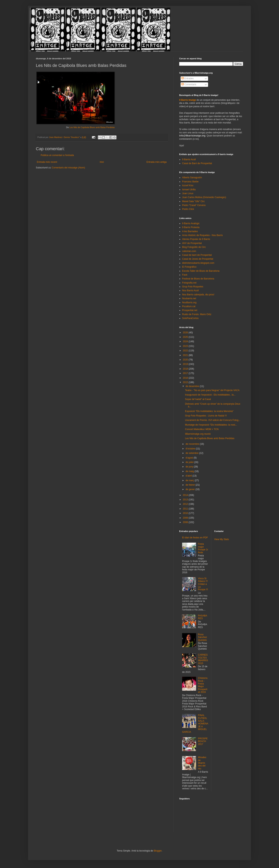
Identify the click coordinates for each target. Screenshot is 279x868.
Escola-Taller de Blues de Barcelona (201, 271)
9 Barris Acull (189, 159)
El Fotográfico (189, 267)
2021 (186, 355)
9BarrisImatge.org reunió (198, 434)
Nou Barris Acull (190, 290)
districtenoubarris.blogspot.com (198, 263)
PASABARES (203, 617)
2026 (186, 333)
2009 (186, 518)
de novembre (193, 444)
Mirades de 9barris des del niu (202, 763)
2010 (186, 513)
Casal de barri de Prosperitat (197, 255)
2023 (186, 346)
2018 (186, 369)
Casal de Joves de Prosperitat (198, 259)
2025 (186, 337)
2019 (186, 364)
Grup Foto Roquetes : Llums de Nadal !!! (206, 416)
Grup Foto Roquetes (193, 287)
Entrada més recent (47, 162)
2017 (186, 373)
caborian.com (189, 251)
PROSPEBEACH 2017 (203, 741)
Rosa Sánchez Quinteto (203, 637)
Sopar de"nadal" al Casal (198, 399)
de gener (191, 489)
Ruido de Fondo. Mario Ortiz (197, 314)
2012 (186, 504)
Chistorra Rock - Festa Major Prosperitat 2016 (203, 685)
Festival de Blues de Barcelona (198, 279)
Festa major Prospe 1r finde (203, 548)
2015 (186, 382)
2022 (186, 351)
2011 (186, 509)
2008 (186, 522)
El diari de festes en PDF (195, 538)
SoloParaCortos (190, 318)
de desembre (193, 386)
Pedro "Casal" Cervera (194, 205)
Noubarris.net (189, 298)
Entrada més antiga (157, 162)
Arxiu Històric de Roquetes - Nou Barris (202, 235)
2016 (186, 378)
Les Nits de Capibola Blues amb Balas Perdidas (92, 127)
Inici (102, 162)
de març (190, 480)
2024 (186, 341)
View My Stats (222, 539)
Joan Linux (188, 193)
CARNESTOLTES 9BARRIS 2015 (203, 659)
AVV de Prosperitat (192, 243)
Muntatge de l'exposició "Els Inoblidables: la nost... (211, 425)
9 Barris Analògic (191, 223)
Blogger (158, 851)
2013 (186, 500)
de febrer (191, 485)
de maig (190, 471)
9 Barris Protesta (191, 227)
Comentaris (189, 84)
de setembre (192, 453)
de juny (190, 467)
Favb (185, 275)
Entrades (187, 78)
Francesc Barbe (190, 182)
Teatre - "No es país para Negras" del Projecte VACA (212, 390)
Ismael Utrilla (189, 190)
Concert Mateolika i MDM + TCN (202, 429)
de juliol (190, 462)
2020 (186, 360)
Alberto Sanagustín (192, 178)
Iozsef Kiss (188, 185)
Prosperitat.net (190, 310)
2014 (186, 495)
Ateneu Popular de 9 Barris (196, 239)
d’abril (189, 476)
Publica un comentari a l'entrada (57, 155)
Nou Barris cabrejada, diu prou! (198, 295)
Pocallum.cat (189, 306)
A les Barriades (190, 231)
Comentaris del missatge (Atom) (68, 168)
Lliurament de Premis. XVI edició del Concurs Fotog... (213, 420)
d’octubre (191, 449)
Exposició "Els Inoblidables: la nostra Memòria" (209, 411)
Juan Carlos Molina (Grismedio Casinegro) (204, 197)
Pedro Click (188, 209)
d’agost (190, 458)
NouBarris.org (189, 303)
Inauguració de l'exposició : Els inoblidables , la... (210, 395)
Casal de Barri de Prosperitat (197, 163)
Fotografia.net (189, 283)
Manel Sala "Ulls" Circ (193, 201)
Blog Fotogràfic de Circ (194, 247)
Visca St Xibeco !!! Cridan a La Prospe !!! (203, 584)
